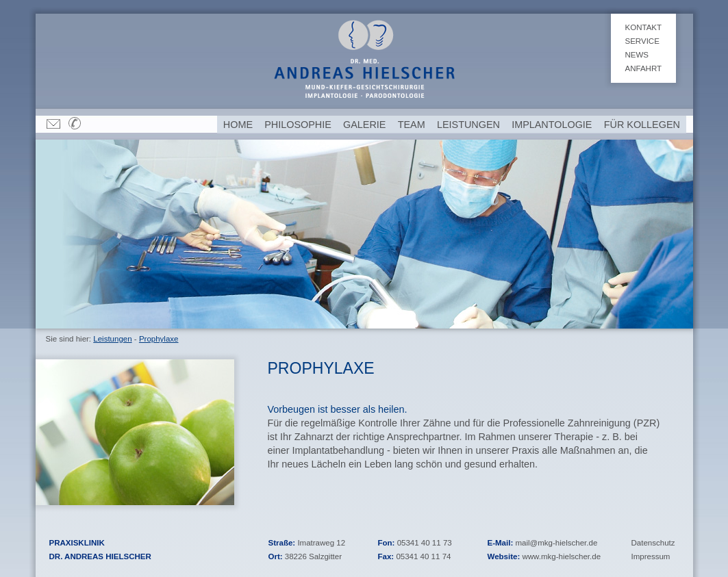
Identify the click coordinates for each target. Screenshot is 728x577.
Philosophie (298, 125)
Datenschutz (653, 543)
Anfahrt (644, 68)
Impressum (651, 556)
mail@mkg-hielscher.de (556, 543)
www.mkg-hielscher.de (561, 556)
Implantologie (552, 125)
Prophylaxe (159, 339)
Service (642, 41)
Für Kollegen (642, 125)
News (637, 55)
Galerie (364, 125)
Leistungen (112, 339)
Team (412, 125)
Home (238, 125)
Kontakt (644, 27)
